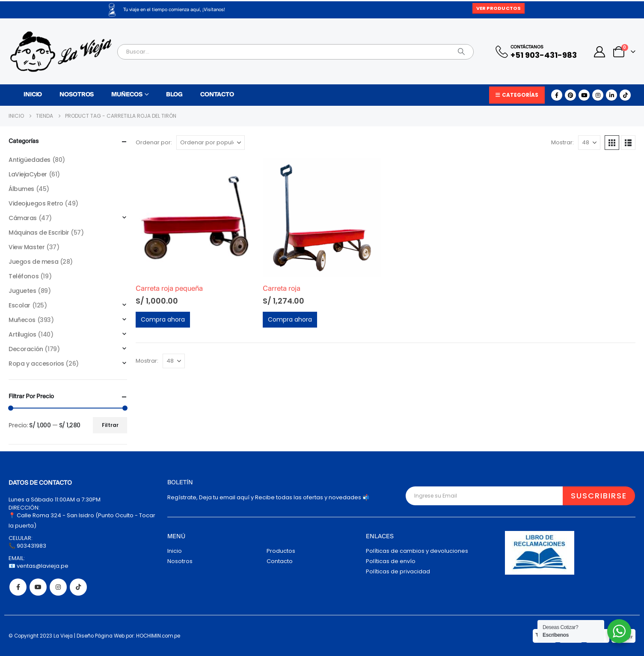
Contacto (217, 95)
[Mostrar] (589, 143)
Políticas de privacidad (398, 571)
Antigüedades (30, 160)
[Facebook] (557, 95)
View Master (27, 247)
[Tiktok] (625, 95)
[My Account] (600, 52)
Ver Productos (499, 8)
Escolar (19, 305)
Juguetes (22, 291)
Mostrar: (562, 142)
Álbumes (21, 189)
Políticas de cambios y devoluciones (417, 551)
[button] (612, 143)
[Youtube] (584, 95)
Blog (174, 95)
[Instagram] (598, 95)
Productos (281, 551)
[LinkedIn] (611, 95)
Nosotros (77, 95)
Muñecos (127, 95)
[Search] (461, 52)
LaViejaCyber (28, 174)
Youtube (38, 587)
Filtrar (110, 425)
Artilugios (22, 334)
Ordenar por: (154, 142)
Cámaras (23, 218)
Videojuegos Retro (36, 203)
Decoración (26, 349)
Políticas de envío (391, 561)
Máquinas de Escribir (39, 233)
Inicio (33, 95)
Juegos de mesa (33, 262)
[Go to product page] (195, 218)
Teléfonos (24, 276)
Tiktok (78, 587)
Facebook (18, 587)
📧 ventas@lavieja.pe (39, 566)
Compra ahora (163, 319)
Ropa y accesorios (36, 364)
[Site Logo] (61, 52)
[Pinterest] (570, 95)
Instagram (58, 587)
